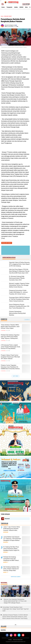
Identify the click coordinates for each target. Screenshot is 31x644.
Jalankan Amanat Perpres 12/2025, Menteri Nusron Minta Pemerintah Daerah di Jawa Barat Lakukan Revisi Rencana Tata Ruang (15, 617)
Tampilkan (27, 320)
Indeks (16, 7)
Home (3, 7)
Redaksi (10, 640)
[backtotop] (16, 625)
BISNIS (21, 7)
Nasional (7, 519)
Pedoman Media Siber (18, 640)
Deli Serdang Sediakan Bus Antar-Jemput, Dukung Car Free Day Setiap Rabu (11, 569)
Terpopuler (9, 7)
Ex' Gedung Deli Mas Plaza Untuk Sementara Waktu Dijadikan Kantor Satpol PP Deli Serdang (11, 549)
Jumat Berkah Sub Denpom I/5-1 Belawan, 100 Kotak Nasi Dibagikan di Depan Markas (12, 539)
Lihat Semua (16, 376)
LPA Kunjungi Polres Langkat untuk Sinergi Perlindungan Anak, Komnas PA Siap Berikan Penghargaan (10, 347)
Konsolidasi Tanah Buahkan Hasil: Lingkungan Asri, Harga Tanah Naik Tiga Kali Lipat (16, 609)
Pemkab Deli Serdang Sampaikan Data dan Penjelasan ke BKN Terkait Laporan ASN (11, 559)
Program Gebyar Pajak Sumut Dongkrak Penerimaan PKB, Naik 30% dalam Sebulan (10, 357)
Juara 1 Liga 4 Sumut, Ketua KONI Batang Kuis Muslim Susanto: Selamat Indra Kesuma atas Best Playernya (12, 529)
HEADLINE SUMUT (8, 16)
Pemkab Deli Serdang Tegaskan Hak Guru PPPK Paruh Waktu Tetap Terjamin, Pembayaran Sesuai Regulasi (10, 337)
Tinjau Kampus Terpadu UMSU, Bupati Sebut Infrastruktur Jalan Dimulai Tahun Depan (10, 327)
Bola (26, 7)
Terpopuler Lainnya (16, 577)
